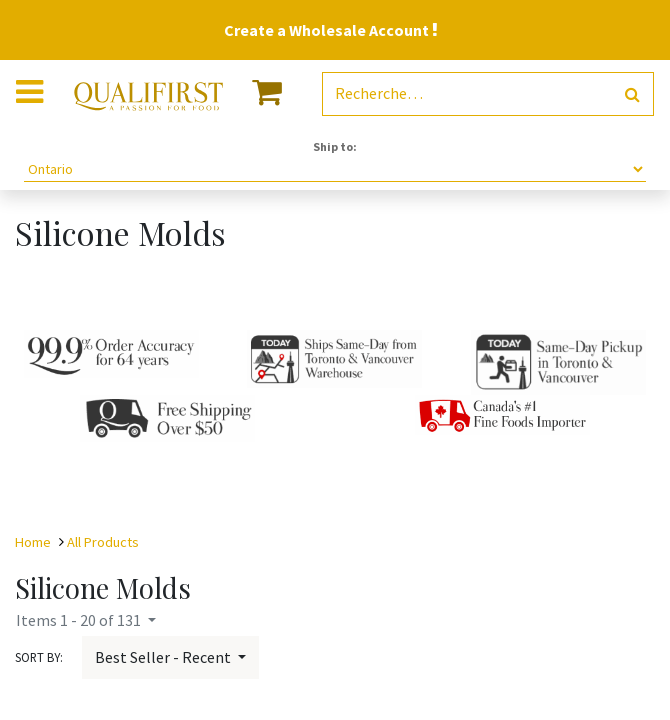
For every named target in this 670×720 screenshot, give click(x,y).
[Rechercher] (632, 94)
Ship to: (335, 146)
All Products (103, 542)
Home (33, 542)
